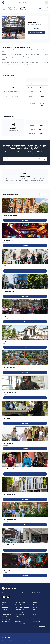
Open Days (5, 610)
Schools (34, 612)
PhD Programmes (19, 610)
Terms (30, 640)
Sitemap (44, 640)
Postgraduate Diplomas (21, 614)
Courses (4, 605)
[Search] (25, 2)
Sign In (34, 617)
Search (42, 159)
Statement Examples (7, 612)
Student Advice (6, 617)
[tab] (41, 194)
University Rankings (7, 614)
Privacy (26, 640)
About (34, 605)
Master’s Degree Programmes (22, 607)
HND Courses (18, 621)
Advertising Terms (37, 640)
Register (35, 619)
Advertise (35, 607)
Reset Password (36, 621)
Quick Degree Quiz (6, 619)
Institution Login (36, 624)
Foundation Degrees (20, 612)
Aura (34, 610)
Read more (35, 64)
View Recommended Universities (36, 32)
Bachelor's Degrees (20, 605)
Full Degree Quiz (6, 621)
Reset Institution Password (39, 626)
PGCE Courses (19, 617)
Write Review (36, 28)
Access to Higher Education (22, 624)
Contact (34, 614)
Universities (5, 607)
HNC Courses (18, 619)
